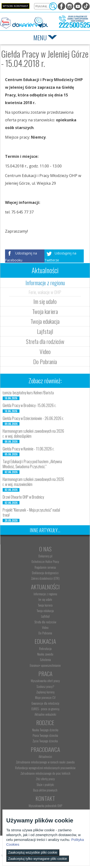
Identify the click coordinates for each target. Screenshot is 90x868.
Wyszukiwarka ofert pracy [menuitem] (45, 681)
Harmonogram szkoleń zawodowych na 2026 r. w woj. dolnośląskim (33, 434)
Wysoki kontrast (15, 6)
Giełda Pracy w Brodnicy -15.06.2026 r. (29, 405)
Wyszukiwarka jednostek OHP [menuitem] (45, 806)
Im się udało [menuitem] (45, 599)
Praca (45, 673)
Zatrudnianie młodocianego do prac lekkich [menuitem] (45, 773)
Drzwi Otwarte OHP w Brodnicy (23, 497)
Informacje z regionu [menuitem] (45, 594)
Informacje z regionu (45, 283)
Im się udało (45, 301)
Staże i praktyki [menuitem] (45, 785)
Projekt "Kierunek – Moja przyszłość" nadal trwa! (31, 512)
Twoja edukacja (45, 321)
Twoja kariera (45, 311)
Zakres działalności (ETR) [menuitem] (45, 578)
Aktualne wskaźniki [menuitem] (45, 714)
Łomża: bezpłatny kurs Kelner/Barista (28, 393)
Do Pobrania (45, 361)
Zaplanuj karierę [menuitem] (45, 692)
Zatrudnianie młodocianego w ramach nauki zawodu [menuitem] (45, 762)
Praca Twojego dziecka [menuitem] (45, 735)
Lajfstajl (45, 331)
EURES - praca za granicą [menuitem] (45, 709)
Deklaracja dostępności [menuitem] (45, 573)
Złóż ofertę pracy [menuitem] (45, 779)
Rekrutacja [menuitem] (45, 649)
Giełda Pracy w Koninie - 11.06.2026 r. (28, 449)
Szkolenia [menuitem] (45, 660)
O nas (45, 549)
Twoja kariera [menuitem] (45, 605)
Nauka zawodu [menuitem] (45, 654)
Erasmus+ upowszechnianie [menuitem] (45, 665)
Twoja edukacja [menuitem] (45, 611)
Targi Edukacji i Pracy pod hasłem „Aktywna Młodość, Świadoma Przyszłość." (32, 464)
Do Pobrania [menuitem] (45, 633)
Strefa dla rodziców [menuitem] (45, 622)
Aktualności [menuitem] (45, 756)
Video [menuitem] (45, 627)
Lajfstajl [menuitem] (45, 616)
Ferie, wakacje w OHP (45, 292)
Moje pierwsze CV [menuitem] (45, 697)
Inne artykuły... (45, 530)
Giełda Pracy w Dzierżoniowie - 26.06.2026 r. (33, 418)
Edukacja (45, 641)
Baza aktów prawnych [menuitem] (45, 790)
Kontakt (45, 798)
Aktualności (45, 587)
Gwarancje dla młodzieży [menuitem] (45, 703)
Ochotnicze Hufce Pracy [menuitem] (45, 561)
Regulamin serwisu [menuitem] (45, 567)
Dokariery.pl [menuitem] (45, 556)
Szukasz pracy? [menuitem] (45, 686)
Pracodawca (45, 749)
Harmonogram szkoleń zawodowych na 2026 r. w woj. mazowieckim (33, 482)
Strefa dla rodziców (45, 341)
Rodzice (45, 722)
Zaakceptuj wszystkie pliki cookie (33, 852)
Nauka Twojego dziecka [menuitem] (45, 730)
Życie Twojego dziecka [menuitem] (45, 741)
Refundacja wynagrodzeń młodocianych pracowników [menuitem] (45, 768)
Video (45, 351)
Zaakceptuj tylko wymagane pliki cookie (38, 859)
